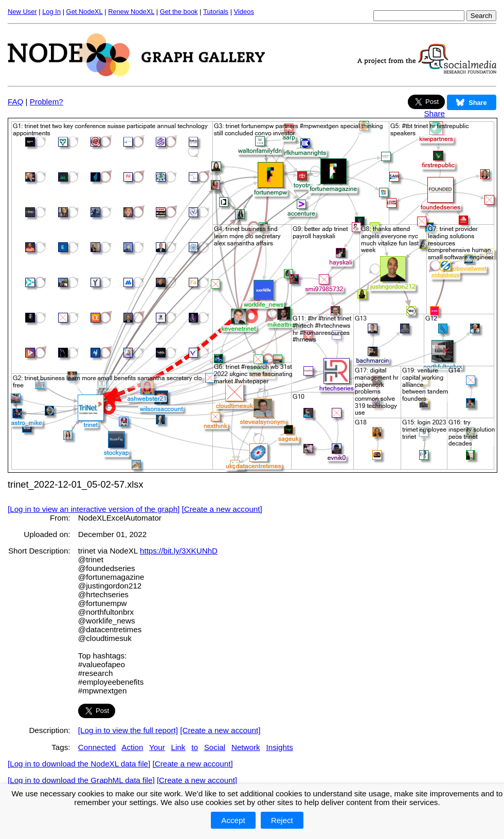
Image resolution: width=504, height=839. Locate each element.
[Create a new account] (222, 509)
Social (215, 747)
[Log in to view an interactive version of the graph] (94, 509)
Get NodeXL (85, 12)
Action (132, 747)
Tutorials (216, 12)
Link (178, 747)
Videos (244, 12)
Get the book (179, 12)
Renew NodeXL (131, 12)
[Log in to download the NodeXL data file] (79, 764)
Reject (282, 820)
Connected (97, 747)
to (195, 747)
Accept (233, 820)
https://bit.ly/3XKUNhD (179, 551)
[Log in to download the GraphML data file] (81, 780)
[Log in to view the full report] (128, 730)
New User (22, 12)
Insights (279, 747)
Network (246, 747)
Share (434, 113)
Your (157, 747)
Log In (51, 12)
